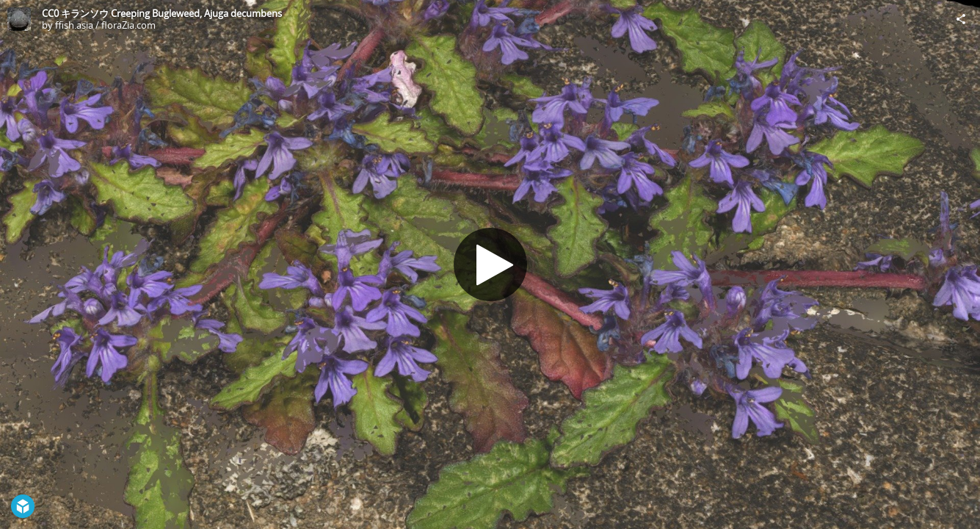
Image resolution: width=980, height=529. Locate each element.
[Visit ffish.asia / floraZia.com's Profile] (19, 19)
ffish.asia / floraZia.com (105, 25)
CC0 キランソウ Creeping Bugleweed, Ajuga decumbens (162, 13)
